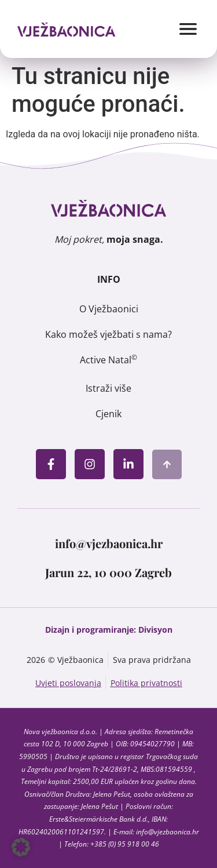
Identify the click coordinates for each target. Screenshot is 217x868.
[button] (21, 847)
